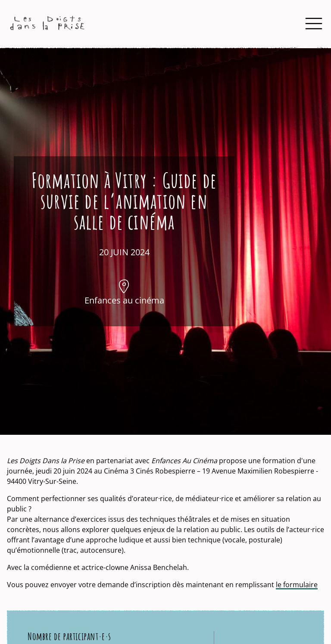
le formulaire (297, 585)
